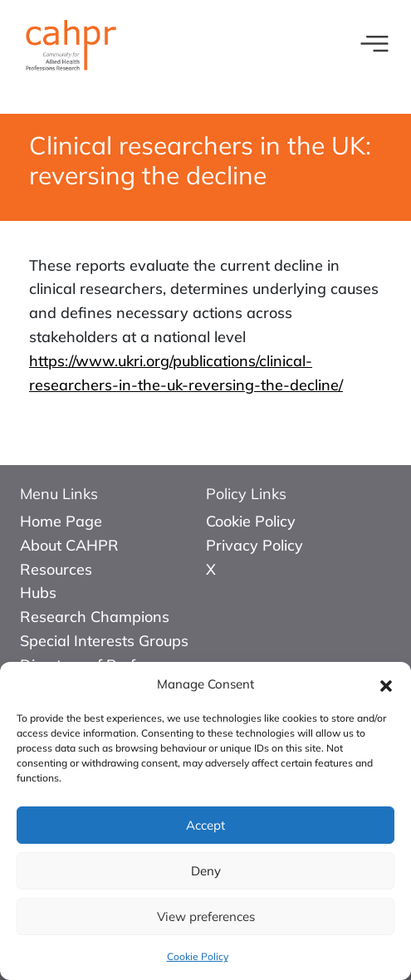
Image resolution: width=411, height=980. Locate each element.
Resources (56, 569)
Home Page (61, 521)
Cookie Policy (198, 956)
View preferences (206, 916)
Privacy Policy (254, 545)
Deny (206, 871)
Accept (205, 825)
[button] (386, 684)
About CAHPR (69, 545)
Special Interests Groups (104, 641)
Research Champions (95, 617)
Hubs (38, 593)
